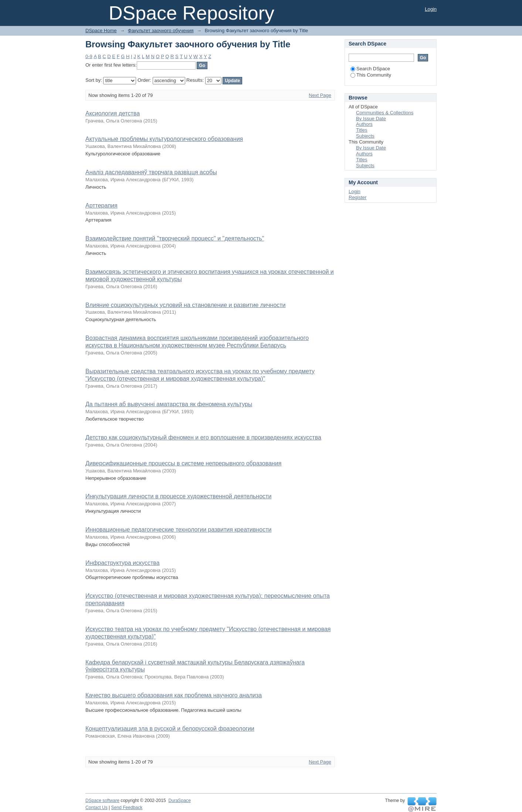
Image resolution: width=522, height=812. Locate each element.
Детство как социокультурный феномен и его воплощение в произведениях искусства (203, 437)
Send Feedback (127, 808)
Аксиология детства (113, 113)
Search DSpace (370, 69)
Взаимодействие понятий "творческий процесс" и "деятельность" (175, 238)
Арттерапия (101, 205)
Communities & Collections (385, 113)
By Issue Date (371, 119)
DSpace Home (101, 31)
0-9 (89, 56)
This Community (371, 75)
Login (431, 9)
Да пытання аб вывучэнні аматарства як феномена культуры (169, 404)
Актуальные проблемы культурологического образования (164, 139)
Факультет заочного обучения (161, 31)
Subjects (365, 136)
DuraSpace (179, 801)
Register (357, 197)
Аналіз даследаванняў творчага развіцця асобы (151, 172)
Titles (362, 130)
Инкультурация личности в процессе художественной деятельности (178, 496)
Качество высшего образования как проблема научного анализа (174, 695)
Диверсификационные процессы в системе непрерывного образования (183, 463)
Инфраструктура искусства (123, 563)
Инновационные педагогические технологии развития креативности (178, 530)
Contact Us (96, 808)
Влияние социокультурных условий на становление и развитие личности (186, 305)
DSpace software (102, 801)
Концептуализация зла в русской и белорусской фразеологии (170, 729)
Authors (364, 124)
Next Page (320, 95)
